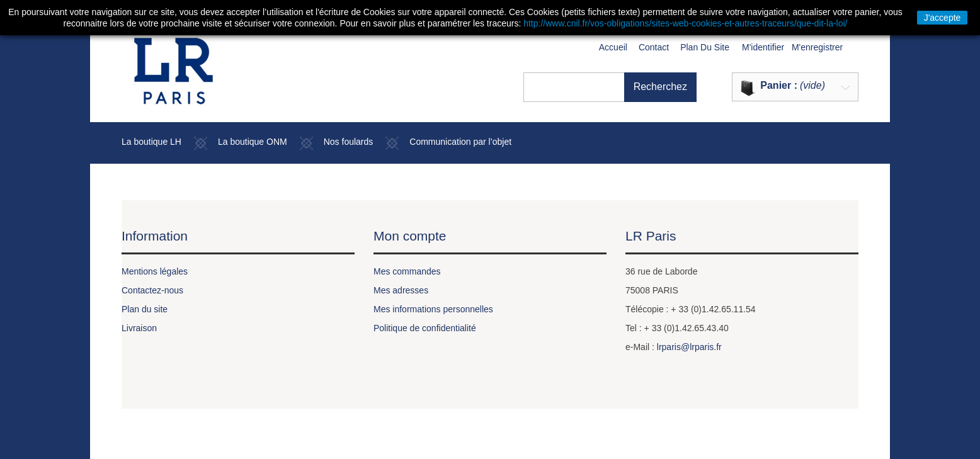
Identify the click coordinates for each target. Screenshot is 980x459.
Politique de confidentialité (425, 328)
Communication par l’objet (460, 142)
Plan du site (145, 309)
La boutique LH (151, 142)
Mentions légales (155, 271)
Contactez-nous (152, 290)
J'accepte (943, 18)
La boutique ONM (253, 142)
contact (654, 47)
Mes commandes (407, 271)
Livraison (139, 328)
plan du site (705, 47)
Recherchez (660, 87)
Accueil (613, 47)
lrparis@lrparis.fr (689, 347)
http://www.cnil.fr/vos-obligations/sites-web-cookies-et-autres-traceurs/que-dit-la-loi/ (685, 23)
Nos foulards (349, 142)
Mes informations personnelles (433, 309)
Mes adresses (401, 290)
